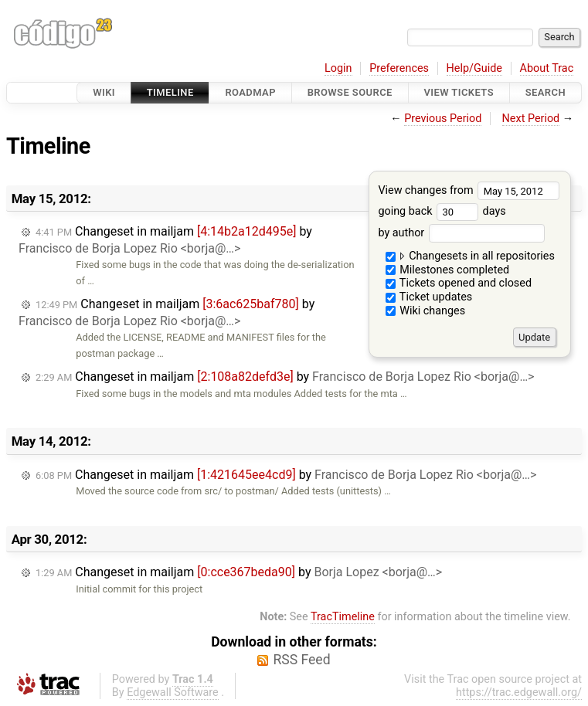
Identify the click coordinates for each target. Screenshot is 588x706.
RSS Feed (301, 660)
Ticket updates (429, 297)
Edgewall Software (173, 692)
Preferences (399, 68)
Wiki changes (426, 311)
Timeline (170, 92)
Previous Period (443, 119)
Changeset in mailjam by (165, 240)
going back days (442, 211)
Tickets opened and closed (459, 283)
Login (338, 68)
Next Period (531, 119)
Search (546, 92)
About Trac (547, 68)
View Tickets (459, 92)
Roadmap (250, 92)
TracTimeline (343, 617)
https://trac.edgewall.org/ (519, 692)
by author (461, 233)
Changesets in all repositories (470, 256)
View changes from (469, 190)
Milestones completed (448, 270)
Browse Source (350, 92)
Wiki (104, 92)
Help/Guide (474, 68)
